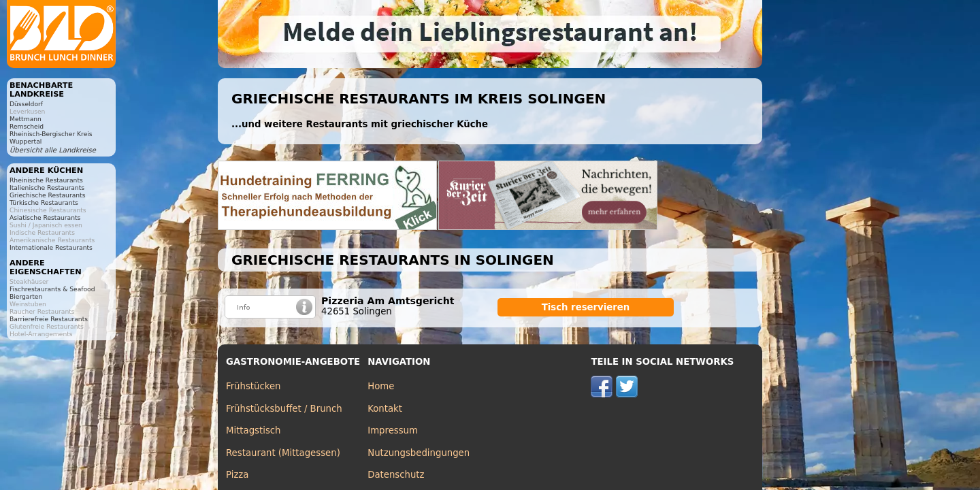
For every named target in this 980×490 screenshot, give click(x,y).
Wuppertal (26, 141)
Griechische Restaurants (47, 195)
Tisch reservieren (586, 307)
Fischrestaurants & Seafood (52, 289)
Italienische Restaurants (47, 187)
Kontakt (385, 409)
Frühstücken (254, 386)
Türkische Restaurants (44, 202)
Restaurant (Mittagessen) (283, 453)
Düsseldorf (26, 104)
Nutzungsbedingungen (419, 453)
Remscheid (27, 126)
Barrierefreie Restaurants (49, 319)
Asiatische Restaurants (45, 217)
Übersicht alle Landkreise (53, 150)
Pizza (237, 475)
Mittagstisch (254, 430)
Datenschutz (396, 475)
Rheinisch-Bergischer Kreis (51, 134)
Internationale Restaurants (51, 247)
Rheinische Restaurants (46, 180)
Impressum (393, 430)
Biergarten (26, 296)
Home (381, 386)
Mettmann (26, 119)
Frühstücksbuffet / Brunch (284, 409)
